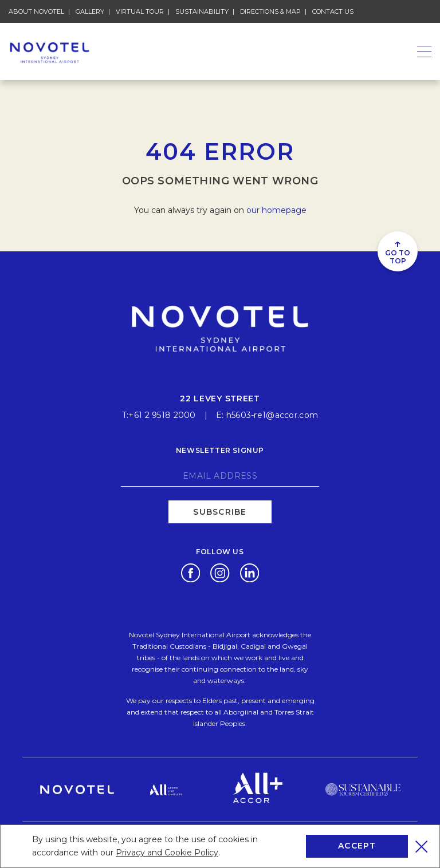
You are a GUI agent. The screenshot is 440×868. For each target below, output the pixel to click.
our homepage (276, 210)
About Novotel (36, 11)
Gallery (90, 11)
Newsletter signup (220, 450)
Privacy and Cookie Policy (167, 853)
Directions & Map (270, 11)
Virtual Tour (140, 11)
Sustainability (202, 11)
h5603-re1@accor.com (272, 415)
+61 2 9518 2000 (162, 415)
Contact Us (333, 11)
